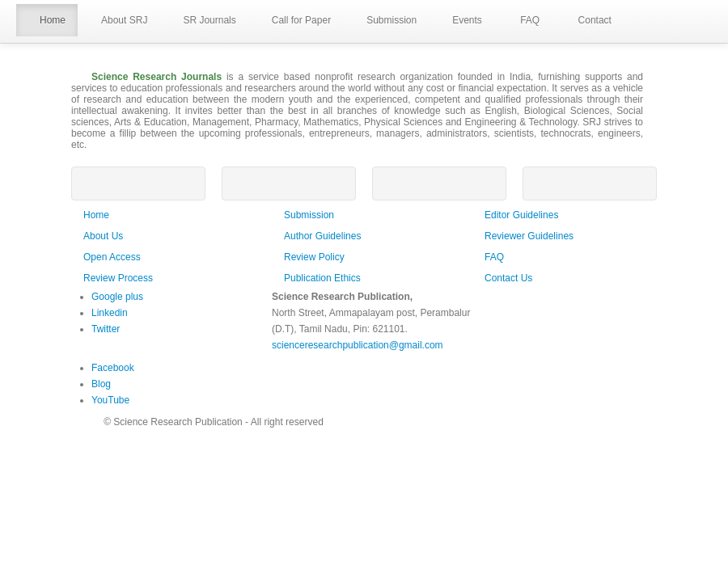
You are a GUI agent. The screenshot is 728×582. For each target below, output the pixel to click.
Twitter (106, 329)
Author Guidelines (322, 236)
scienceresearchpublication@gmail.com (358, 345)
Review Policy (314, 257)
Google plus (117, 297)
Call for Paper (296, 21)
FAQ (523, 21)
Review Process (118, 278)
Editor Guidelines (521, 215)
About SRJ (119, 21)
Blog (101, 384)
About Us (103, 236)
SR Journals (203, 21)
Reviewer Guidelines (529, 236)
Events (461, 21)
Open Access (112, 257)
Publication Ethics (322, 278)
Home (47, 21)
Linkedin (110, 313)
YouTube (110, 400)
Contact (588, 21)
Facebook (113, 368)
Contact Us (508, 278)
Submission (386, 21)
